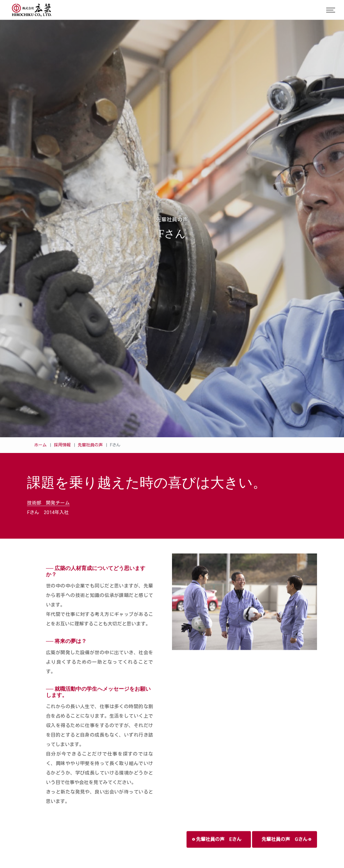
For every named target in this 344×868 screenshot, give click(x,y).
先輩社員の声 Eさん (217, 850)
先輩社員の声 (90, 445)
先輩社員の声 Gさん (286, 850)
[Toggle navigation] (331, 10)
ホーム (40, 445)
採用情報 (62, 445)
